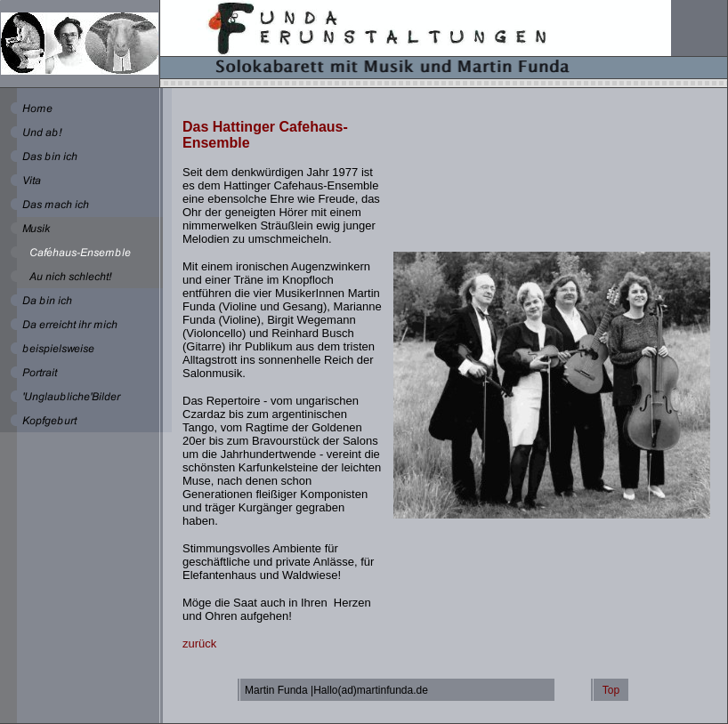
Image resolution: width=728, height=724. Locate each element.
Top (611, 690)
